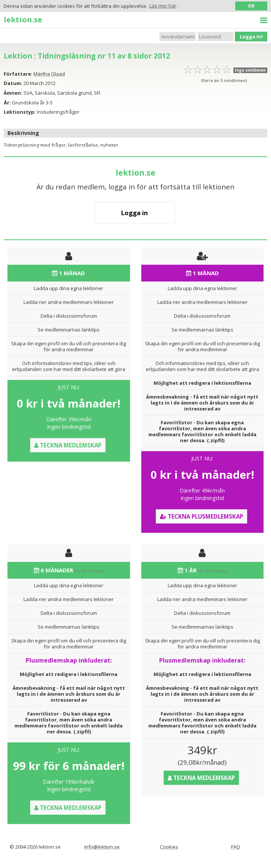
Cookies (169, 847)
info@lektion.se (102, 847)
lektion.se (23, 19)
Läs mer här (163, 6)
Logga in (135, 213)
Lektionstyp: (20, 112)
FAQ (236, 847)
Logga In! (251, 37)
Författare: (18, 74)
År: (7, 103)
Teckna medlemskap (68, 445)
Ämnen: (13, 93)
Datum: (13, 83)
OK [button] (251, 6)
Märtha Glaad (49, 74)
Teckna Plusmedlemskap (201, 516)
